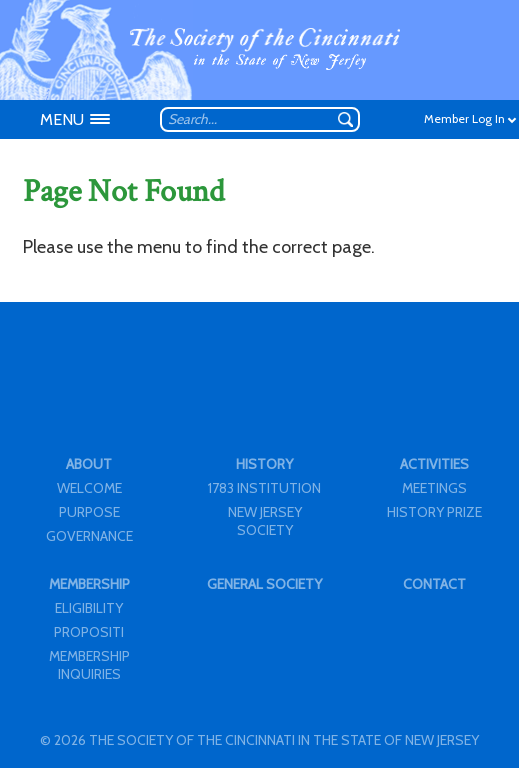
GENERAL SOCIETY (264, 584)
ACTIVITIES (434, 464)
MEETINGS (434, 488)
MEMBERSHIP (89, 584)
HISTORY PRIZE (434, 512)
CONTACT (434, 584)
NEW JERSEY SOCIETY (265, 521)
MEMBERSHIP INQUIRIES (89, 665)
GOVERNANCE (89, 536)
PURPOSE (89, 512)
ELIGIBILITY (89, 608)
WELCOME (89, 488)
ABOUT (89, 464)
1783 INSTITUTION (264, 488)
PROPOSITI (89, 632)
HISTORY (264, 464)
